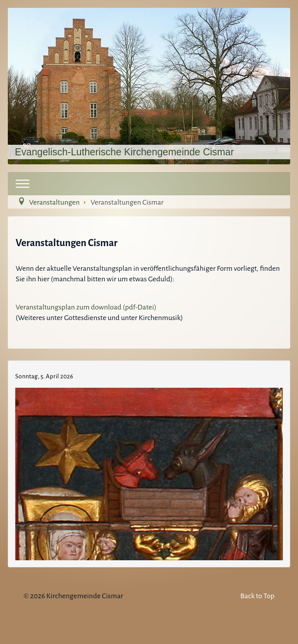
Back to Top (257, 596)
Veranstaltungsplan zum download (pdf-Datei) (86, 307)
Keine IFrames (149, 462)
